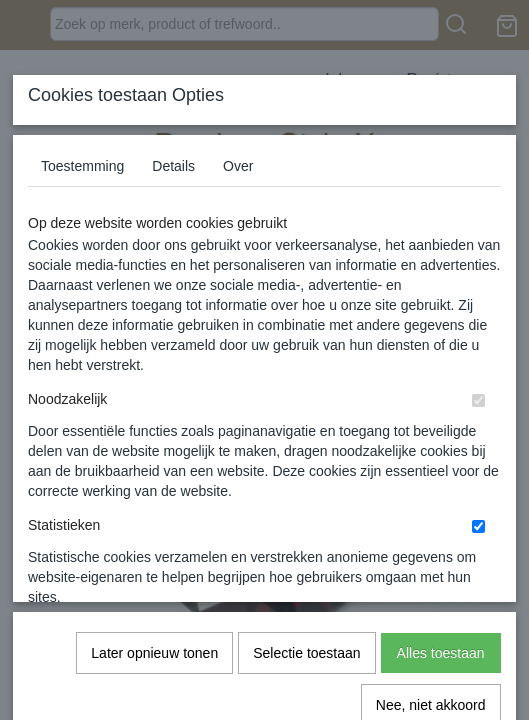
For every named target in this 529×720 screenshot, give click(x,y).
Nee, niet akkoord (431, 483)
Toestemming (82, 166)
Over (238, 166)
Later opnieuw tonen (154, 431)
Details (173, 166)
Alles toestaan (441, 431)
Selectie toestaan (306, 431)
